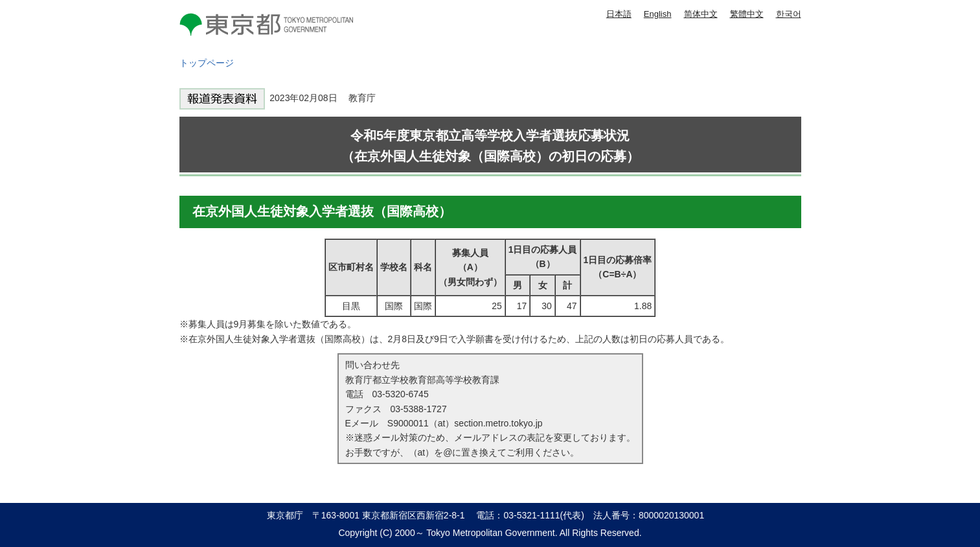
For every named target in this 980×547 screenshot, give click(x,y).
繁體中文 (747, 14)
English (658, 14)
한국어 (789, 14)
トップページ (207, 63)
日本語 (619, 14)
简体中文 (701, 14)
